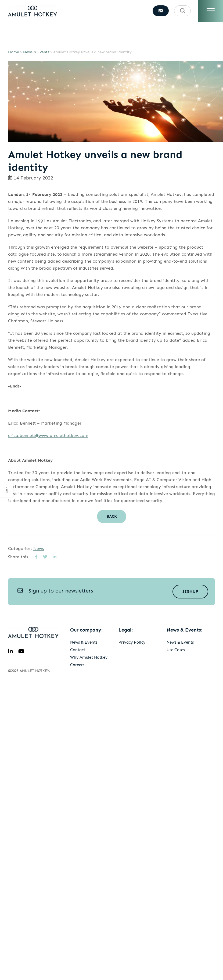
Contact (78, 650)
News (39, 549)
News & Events (36, 52)
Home (14, 52)
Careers (77, 665)
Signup (190, 591)
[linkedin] (10, 651)
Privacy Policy (132, 642)
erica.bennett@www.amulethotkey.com (48, 436)
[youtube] (21, 651)
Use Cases (176, 650)
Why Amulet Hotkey (89, 657)
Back (112, 516)
